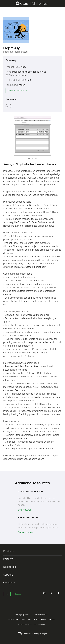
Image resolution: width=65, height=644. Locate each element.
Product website (17, 90)
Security (52, 619)
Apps (8, 106)
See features (25, 510)
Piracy (44, 619)
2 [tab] (32, 158)
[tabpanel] (33, 136)
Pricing (18, 594)
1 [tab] (29, 158)
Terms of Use (13, 619)
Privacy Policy (33, 619)
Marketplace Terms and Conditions (31, 625)
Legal (23, 619)
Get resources (25, 532)
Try (7, 594)
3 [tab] (36, 158)
